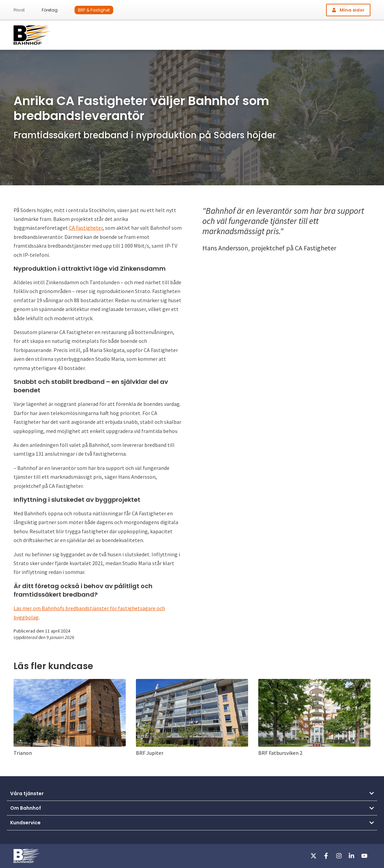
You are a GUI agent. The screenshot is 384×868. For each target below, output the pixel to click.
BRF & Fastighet (94, 10)
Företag (50, 10)
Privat (19, 10)
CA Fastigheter (86, 228)
